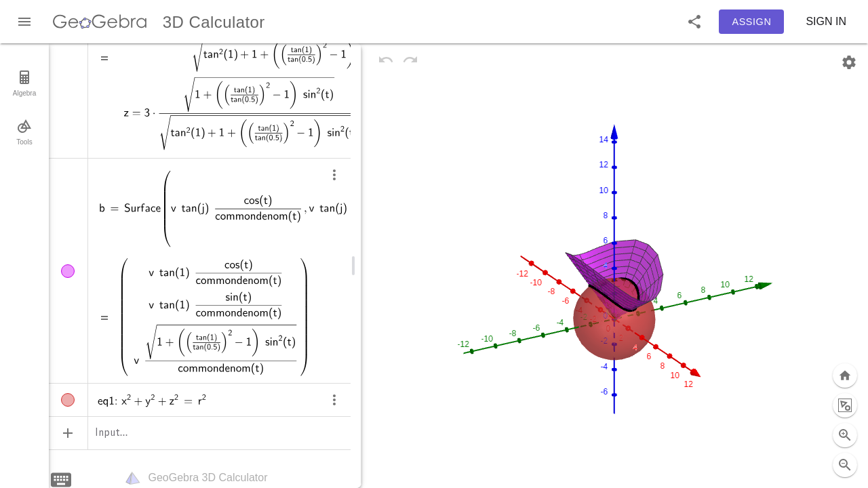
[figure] (615, 266)
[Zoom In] (845, 405)
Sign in (826, 21)
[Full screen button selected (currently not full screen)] (845, 465)
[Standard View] (845, 346)
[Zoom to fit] (845, 375)
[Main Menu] (24, 22)
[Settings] (849, 62)
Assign (752, 22)
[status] (214, 318)
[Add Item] (68, 433)
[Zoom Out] (845, 435)
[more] (334, 176)
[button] (694, 22)
